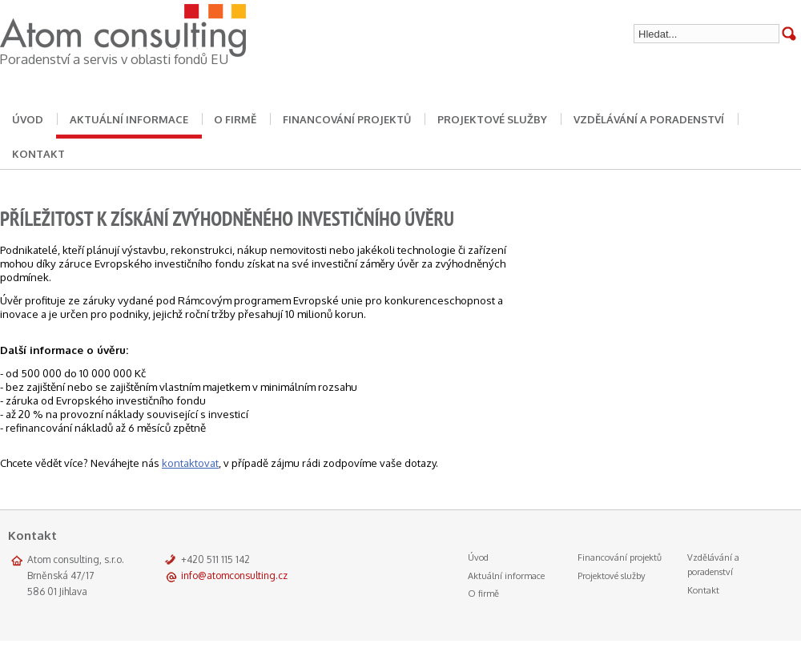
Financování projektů (347, 119)
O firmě (235, 119)
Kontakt (703, 590)
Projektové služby (492, 119)
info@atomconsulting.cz (234, 575)
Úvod (478, 557)
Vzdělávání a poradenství (649, 119)
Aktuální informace (129, 119)
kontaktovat (190, 463)
